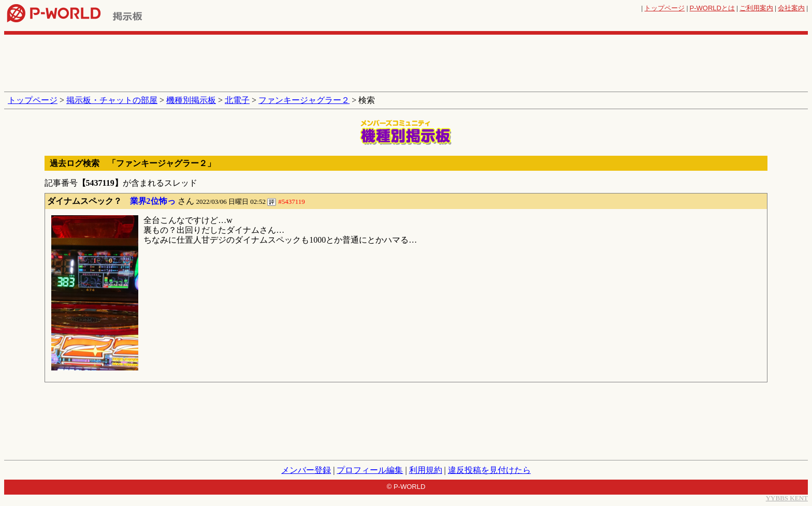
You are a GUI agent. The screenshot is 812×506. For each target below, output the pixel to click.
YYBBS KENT (787, 498)
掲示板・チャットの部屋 (112, 100)
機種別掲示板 (191, 100)
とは (712, 8)
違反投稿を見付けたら (489, 470)
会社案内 (791, 8)
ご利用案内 (756, 8)
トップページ (664, 8)
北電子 (237, 100)
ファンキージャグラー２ (304, 100)
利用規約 (426, 470)
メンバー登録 (306, 470)
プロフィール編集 (370, 470)
